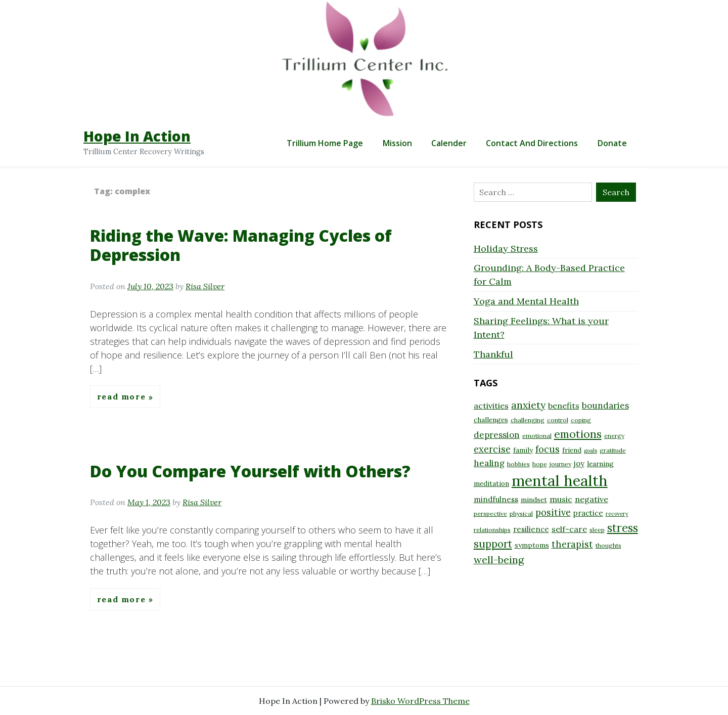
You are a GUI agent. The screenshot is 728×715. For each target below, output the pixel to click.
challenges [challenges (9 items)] (491, 420)
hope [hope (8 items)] (540, 464)
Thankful (493, 354)
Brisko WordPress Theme (420, 701)
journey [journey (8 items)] (560, 464)
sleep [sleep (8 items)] (597, 530)
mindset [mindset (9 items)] (534, 500)
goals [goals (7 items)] (590, 451)
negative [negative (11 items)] (591, 499)
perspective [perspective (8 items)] (490, 513)
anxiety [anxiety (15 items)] (528, 405)
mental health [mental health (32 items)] (560, 480)
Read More (123, 397)
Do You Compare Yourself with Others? (250, 471)
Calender (449, 143)
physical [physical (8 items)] (521, 513)
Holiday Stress (506, 249)
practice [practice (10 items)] (588, 513)
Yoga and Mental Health (526, 301)
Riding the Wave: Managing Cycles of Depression (241, 245)
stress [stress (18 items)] (623, 528)
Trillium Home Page (325, 143)
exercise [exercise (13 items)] (492, 449)
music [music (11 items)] (561, 499)
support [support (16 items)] (493, 544)
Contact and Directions (532, 143)
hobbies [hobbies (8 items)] (518, 464)
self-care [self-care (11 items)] (569, 529)
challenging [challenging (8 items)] (528, 420)
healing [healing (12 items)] (489, 463)
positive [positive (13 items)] (553, 512)
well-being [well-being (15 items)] (499, 560)
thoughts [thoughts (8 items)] (608, 545)
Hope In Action (137, 136)
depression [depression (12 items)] (497, 435)
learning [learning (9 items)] (600, 464)
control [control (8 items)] (558, 420)
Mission (397, 143)
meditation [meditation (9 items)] (491, 483)
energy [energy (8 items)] (614, 436)
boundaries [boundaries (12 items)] (605, 406)
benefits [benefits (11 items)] (564, 406)
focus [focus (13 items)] (548, 449)
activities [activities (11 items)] (491, 406)
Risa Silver (205, 286)
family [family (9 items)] (523, 450)
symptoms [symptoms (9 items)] (532, 545)
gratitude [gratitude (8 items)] (613, 450)
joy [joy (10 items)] (579, 463)
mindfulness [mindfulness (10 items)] (496, 499)
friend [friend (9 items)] (572, 450)
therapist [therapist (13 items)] (572, 544)
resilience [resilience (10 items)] (531, 529)
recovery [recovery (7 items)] (617, 514)
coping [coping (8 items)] (581, 420)
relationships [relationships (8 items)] (492, 530)
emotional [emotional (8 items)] (537, 436)
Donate (612, 143)
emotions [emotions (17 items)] (578, 434)
